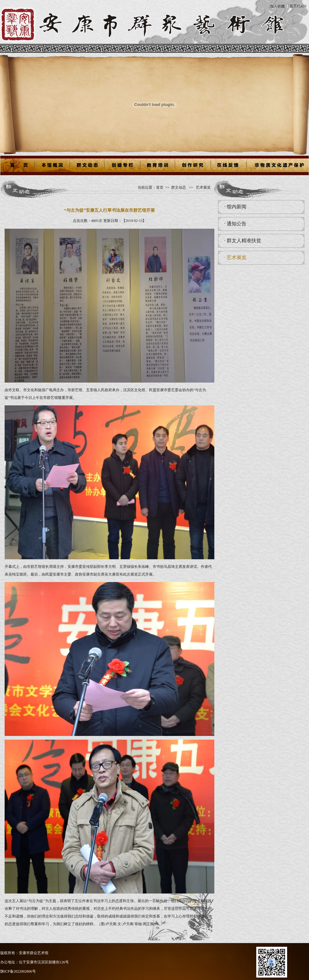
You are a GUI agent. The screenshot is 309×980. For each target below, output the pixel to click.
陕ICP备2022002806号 (18, 971)
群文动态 (179, 187)
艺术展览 (203, 187)
